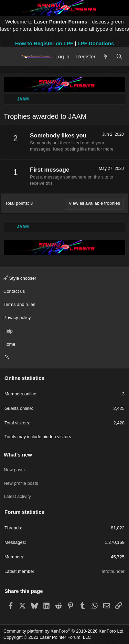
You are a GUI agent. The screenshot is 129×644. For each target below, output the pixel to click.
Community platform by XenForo (64, 631)
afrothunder (113, 571)
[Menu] (11, 56)
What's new (18, 455)
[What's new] (105, 56)
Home (9, 344)
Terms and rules (19, 304)
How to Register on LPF (44, 43)
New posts (14, 470)
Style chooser (20, 278)
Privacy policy (17, 318)
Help (8, 331)
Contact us (14, 291)
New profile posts (21, 483)
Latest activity (17, 496)
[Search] (119, 56)
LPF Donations (96, 43)
